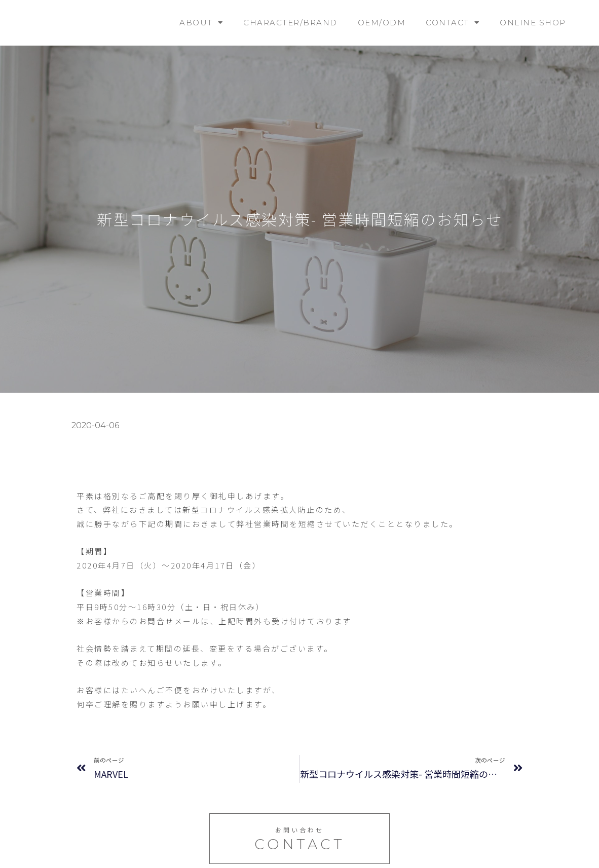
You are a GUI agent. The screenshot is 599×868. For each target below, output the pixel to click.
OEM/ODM (382, 23)
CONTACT (453, 23)
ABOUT (201, 23)
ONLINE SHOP (533, 23)
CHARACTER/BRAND (290, 23)
